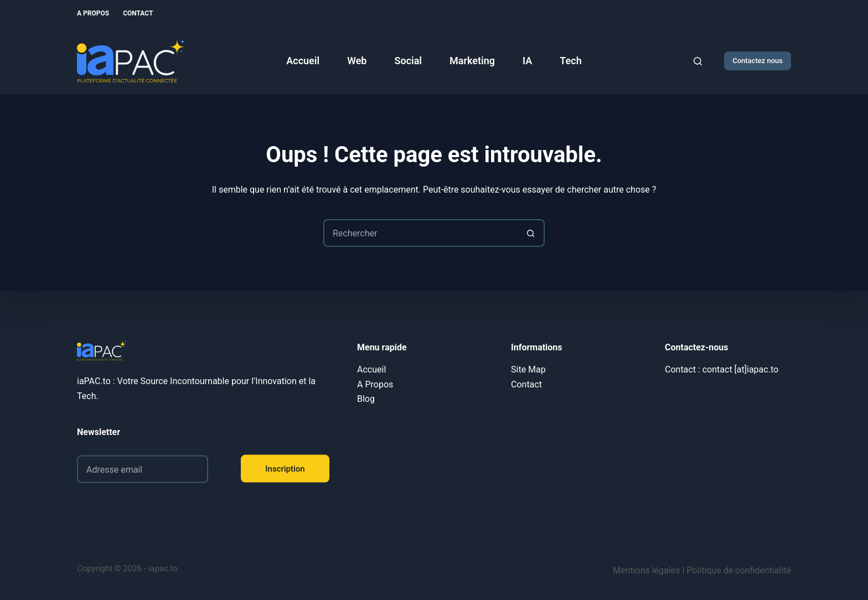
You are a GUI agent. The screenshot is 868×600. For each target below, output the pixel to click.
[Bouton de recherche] (531, 233)
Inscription (285, 468)
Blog (366, 399)
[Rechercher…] (420, 233)
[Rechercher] (698, 61)
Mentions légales (646, 570)
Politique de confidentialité (739, 570)
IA (527, 61)
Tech (570, 61)
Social (408, 61)
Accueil (303, 61)
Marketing (472, 61)
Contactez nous (758, 61)
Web (357, 61)
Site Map (528, 369)
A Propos (93, 13)
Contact (138, 13)
